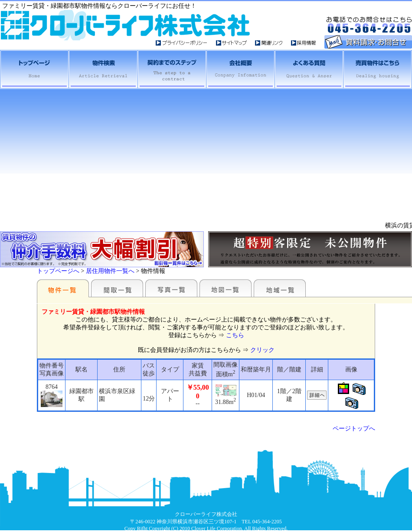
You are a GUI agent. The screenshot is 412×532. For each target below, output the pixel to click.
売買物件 (377, 69)
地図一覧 (226, 288)
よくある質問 (308, 69)
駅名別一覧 (63, 288)
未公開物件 (310, 249)
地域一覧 (280, 288)
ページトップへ (354, 429)
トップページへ (58, 271)
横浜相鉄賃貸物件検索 (103, 69)
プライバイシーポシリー (186, 43)
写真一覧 (171, 288)
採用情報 (304, 43)
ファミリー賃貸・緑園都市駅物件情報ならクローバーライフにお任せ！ (99, 6)
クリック (262, 350)
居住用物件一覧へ (110, 271)
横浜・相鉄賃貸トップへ (34, 69)
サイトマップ (235, 43)
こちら (235, 335)
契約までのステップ (171, 69)
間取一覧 (117, 288)
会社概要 (240, 69)
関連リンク (273, 43)
